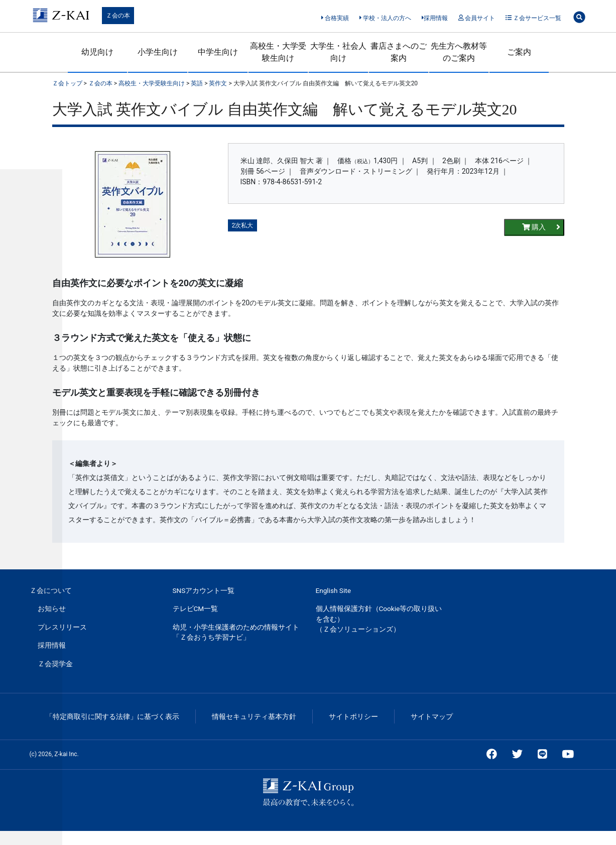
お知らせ (52, 609)
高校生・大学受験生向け (278, 52)
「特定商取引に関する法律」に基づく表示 (112, 716)
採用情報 (435, 18)
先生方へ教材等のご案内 (459, 52)
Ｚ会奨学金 (55, 664)
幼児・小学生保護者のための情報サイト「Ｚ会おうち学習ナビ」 (236, 632)
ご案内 (519, 52)
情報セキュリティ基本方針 (254, 716)
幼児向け (97, 52)
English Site (333, 590)
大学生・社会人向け (338, 52)
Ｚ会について (51, 590)
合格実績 (335, 18)
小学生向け (158, 52)
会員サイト (477, 18)
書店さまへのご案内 (399, 52)
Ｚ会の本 (118, 16)
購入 (541, 227)
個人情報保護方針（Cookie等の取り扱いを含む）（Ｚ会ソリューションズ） (379, 619)
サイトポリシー (353, 716)
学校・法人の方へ (385, 18)
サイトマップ (432, 716)
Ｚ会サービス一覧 (533, 18)
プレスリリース (62, 627)
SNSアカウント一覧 (204, 590)
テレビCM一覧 (196, 609)
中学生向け (218, 52)
